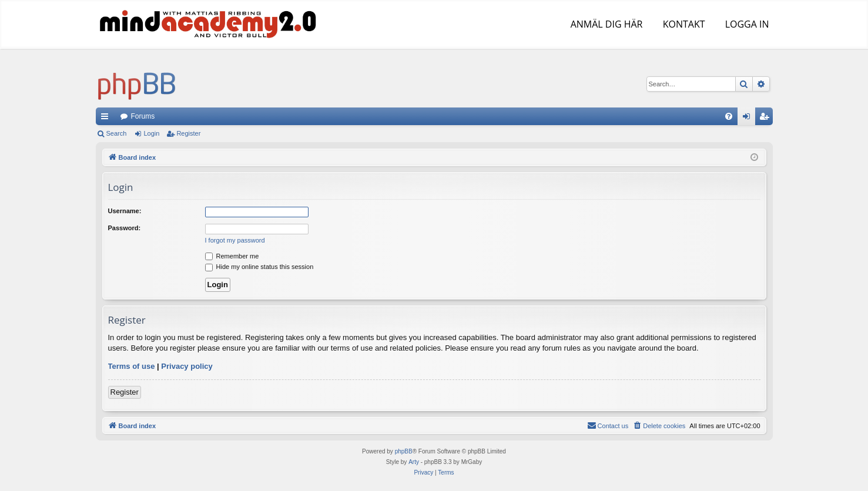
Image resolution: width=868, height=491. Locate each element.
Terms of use (132, 366)
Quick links (107, 119)
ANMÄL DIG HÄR (606, 24)
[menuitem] (729, 116)
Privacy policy (187, 366)
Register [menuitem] (766, 119)
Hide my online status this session (259, 267)
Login (151, 133)
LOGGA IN (745, 24)
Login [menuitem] (748, 119)
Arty (414, 462)
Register (188, 133)
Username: (125, 211)
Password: (125, 228)
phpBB (404, 451)
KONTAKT (683, 24)
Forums (143, 116)
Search (117, 133)
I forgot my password (235, 240)
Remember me (232, 256)
